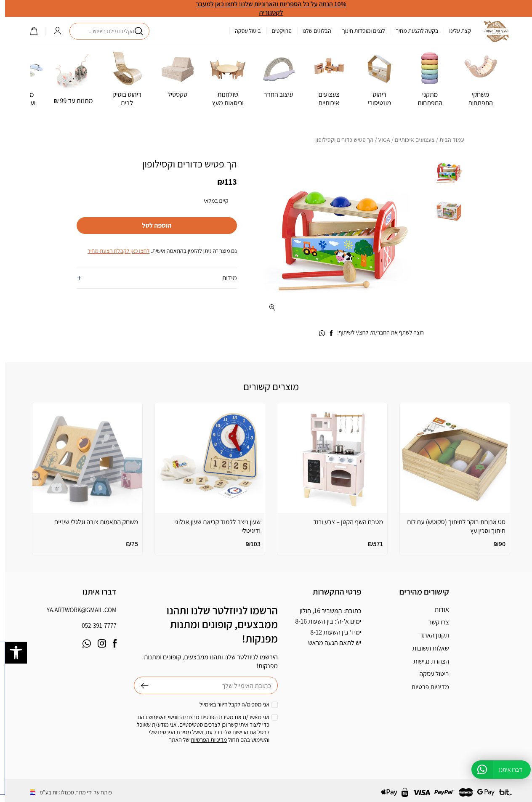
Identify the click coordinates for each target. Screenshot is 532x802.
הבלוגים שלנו (312, 31)
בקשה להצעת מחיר (412, 31)
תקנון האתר (429, 635)
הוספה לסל (152, 225)
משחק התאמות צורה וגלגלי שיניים (91, 522)
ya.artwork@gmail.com (77, 610)
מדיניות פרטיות (425, 687)
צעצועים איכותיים (410, 140)
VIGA (379, 140)
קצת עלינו (455, 31)
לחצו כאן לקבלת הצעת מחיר (113, 251)
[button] (11, 653)
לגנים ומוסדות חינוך (359, 31)
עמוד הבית (447, 140)
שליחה (136, 685)
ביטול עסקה (243, 31)
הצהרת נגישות (426, 661)
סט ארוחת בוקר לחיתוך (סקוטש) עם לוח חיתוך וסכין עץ (451, 526)
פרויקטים (277, 31)
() (29, 31)
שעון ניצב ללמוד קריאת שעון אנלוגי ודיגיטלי (212, 526)
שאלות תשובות (425, 648)
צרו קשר (434, 622)
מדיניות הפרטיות (204, 740)
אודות (437, 609)
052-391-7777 (94, 625)
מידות (225, 278)
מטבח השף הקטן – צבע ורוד (343, 522)
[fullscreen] (267, 307)
